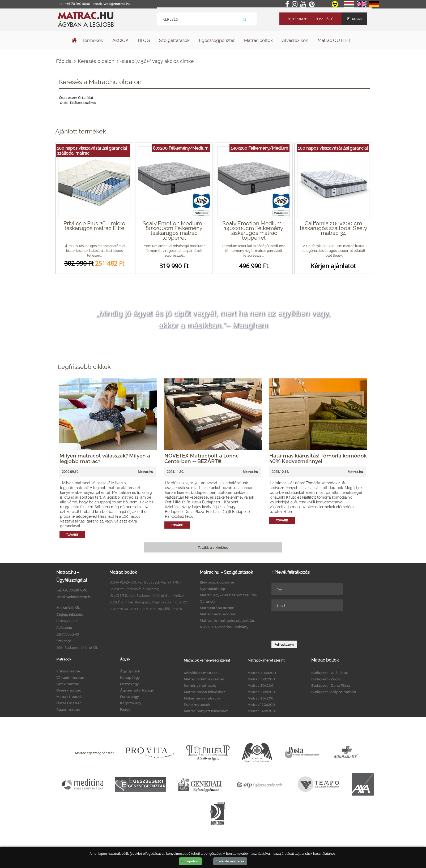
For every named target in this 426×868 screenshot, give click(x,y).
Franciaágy (129, 697)
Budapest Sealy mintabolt (334, 692)
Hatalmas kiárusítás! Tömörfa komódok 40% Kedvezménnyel (318, 458)
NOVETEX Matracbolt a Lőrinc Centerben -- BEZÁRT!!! (202, 458)
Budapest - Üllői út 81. (330, 673)
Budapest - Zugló (326, 679)
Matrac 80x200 (261, 685)
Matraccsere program (218, 614)
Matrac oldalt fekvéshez (204, 679)
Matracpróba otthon (217, 608)
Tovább (72, 535)
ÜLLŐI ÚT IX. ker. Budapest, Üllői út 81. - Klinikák (147, 595)
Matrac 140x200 (261, 711)
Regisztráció (324, 19)
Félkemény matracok (202, 698)
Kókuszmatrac (69, 671)
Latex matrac (68, 684)
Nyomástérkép (212, 589)
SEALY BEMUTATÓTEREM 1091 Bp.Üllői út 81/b (146, 609)
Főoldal (64, 61)
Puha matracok (197, 705)
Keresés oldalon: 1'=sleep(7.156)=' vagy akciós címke (136, 61)
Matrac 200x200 (262, 673)
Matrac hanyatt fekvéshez (206, 711)
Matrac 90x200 (261, 698)
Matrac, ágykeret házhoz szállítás (228, 595)
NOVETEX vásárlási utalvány (224, 627)
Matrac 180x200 (261, 692)
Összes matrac (69, 703)
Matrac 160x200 (261, 679)
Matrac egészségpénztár (94, 753)
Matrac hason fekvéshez (205, 692)
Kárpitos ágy (131, 703)
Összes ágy (129, 684)
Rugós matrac (68, 709)
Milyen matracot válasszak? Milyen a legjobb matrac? (105, 458)
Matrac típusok (69, 697)
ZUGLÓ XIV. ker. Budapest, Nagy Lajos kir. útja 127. (149, 602)
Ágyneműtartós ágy (137, 690)
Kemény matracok (200, 685)
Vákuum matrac (70, 677)
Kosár (354, 19)
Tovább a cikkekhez (213, 547)
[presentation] (312, 626)
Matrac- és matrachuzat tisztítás (227, 620)
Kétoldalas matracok (202, 673)
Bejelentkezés (298, 19)
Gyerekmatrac (69, 690)
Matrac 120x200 (261, 705)
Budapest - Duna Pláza (331, 685)
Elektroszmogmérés (217, 582)
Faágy (125, 709)
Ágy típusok (130, 671)
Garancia (208, 601)
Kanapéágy (130, 677)
